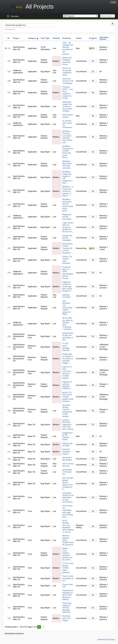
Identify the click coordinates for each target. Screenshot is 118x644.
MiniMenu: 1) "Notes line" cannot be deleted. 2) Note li (68, 191)
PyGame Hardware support (66, 452)
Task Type (45, 38)
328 (9, 526)
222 (9, 227)
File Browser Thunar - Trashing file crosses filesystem (67, 248)
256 (9, 273)
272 (9, 397)
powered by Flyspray (106, 639)
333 (9, 324)
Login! (113, 2)
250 (9, 248)
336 (9, 578)
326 (9, 511)
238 (9, 81)
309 (9, 359)
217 (9, 308)
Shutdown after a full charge (66, 618)
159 (9, 425)
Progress (93, 38)
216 (9, 48)
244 (9, 238)
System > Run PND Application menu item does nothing (68, 425)
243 (9, 137)
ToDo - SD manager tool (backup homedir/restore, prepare (68, 48)
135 (9, 106)
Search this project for (15, 25)
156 (9, 465)
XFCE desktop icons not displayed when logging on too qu (68, 526)
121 (9, 452)
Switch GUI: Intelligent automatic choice (67, 61)
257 (9, 568)
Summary (67, 38)
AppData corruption (66, 296)
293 (9, 385)
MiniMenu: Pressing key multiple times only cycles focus (68, 152)
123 (9, 436)
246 (9, 287)
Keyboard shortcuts (14, 634)
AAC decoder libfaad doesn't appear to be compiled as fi (68, 484)
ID (8, 38)
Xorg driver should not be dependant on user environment (68, 498)
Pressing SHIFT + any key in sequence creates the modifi (67, 93)
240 (9, 205)
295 (9, 217)
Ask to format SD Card (68, 465)
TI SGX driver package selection (66, 347)
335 (9, 260)
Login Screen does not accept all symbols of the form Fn (68, 227)
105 (9, 116)
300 (9, 595)
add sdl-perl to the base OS (67, 472)
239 (9, 165)
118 (9, 472)
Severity (56, 38)
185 (9, 497)
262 (9, 191)
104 (9, 484)
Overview (15, 16)
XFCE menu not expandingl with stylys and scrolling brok (67, 511)
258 (9, 152)
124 (9, 459)
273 (9, 347)
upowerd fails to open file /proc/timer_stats (68, 336)
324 (9, 608)
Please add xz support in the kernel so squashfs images (68, 359)
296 (9, 336)
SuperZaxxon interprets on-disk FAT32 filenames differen (68, 595)
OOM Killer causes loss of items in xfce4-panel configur (67, 107)
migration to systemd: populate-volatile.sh (67, 385)
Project (16, 38)
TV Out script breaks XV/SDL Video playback (68, 568)
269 (9, 586)
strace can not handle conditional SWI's (67, 71)
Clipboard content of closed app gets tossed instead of (67, 287)
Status (79, 38)
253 (9, 61)
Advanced (11, 29)
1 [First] (39, 627)
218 (9, 124)
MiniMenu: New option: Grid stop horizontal (67, 165)
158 (9, 445)
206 (9, 411)
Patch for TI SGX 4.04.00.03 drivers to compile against (67, 372)
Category (33, 38)
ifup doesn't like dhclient (67, 459)
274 (9, 372)
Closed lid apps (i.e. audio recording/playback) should (68, 273)
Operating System (104, 38)
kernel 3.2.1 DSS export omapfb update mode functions (68, 397)
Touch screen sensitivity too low (68, 578)
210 (9, 554)
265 (9, 177)
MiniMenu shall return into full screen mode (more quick (68, 205)
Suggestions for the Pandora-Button (67, 436)
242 (9, 93)
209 (9, 618)
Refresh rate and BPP (67, 445)
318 (9, 72)
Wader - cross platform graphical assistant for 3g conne (67, 554)
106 (9, 296)
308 (9, 540)
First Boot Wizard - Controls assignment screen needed (67, 411)
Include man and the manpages (67, 238)
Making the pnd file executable (67, 217)
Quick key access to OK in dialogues (68, 81)
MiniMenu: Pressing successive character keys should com (67, 137)
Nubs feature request (68, 116)
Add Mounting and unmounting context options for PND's (67, 308)
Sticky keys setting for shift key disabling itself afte (67, 608)
